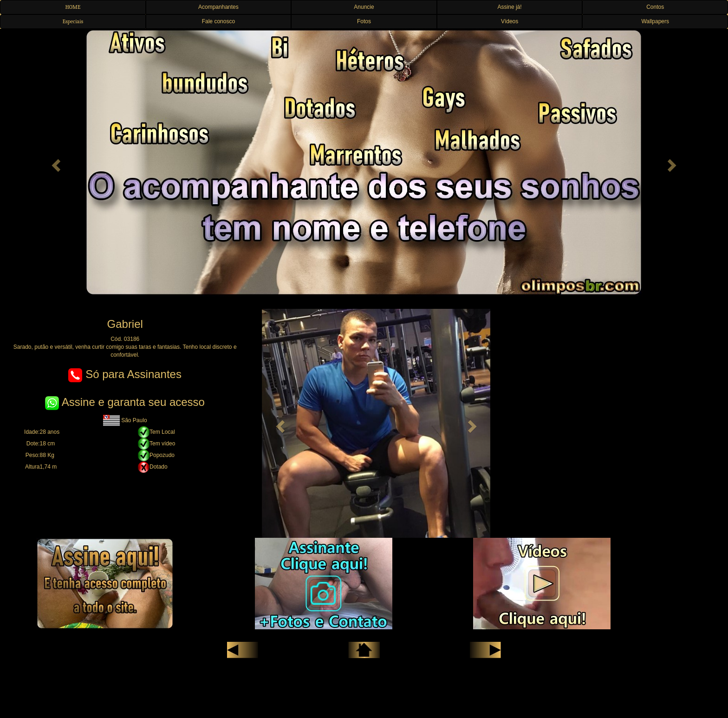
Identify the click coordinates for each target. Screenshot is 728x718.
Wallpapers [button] (655, 21)
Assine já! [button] (510, 7)
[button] (55, 163)
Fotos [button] (364, 21)
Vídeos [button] (510, 21)
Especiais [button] (73, 21)
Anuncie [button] (364, 7)
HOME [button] (73, 7)
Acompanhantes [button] (218, 7)
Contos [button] (655, 7)
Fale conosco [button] (218, 21)
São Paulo (125, 420)
